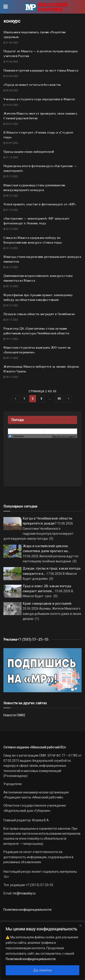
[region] (42, 951)
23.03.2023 (11, 76)
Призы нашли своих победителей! (29, 152)
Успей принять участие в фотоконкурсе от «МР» (40, 204)
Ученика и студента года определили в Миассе (39, 99)
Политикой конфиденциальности (31, 959)
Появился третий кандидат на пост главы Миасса (41, 70)
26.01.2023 (11, 143)
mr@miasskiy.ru (24, 893)
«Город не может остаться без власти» (32, 85)
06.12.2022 (11, 267)
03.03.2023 (11, 90)
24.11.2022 (11, 320)
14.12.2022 (11, 248)
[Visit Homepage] (46, 7)
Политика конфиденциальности (27, 910)
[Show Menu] (6, 7)
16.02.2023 (11, 105)
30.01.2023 (11, 124)
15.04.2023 (11, 62)
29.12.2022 (11, 176)
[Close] (80, 925)
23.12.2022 (11, 229)
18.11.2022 (11, 358)
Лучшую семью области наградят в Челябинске (39, 314)
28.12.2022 (11, 196)
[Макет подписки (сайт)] (42, 670)
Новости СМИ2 (14, 715)
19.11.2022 (11, 339)
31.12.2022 (11, 157)
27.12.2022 (11, 210)
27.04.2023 (11, 43)
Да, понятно (42, 970)
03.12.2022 (11, 286)
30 (59, 399)
